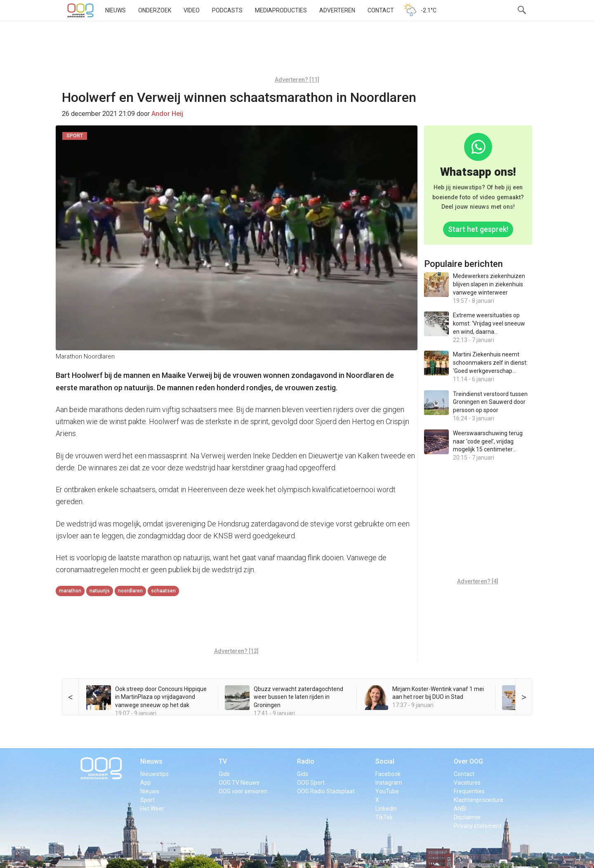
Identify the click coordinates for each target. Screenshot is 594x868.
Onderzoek (155, 10)
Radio (306, 761)
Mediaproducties (281, 10)
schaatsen (163, 591)
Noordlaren (130, 591)
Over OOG (468, 761)
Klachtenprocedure (478, 800)
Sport (147, 800)
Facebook (388, 774)
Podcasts (227, 10)
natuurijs (100, 591)
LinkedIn (386, 809)
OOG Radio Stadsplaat (326, 791)
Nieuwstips (154, 774)
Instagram (389, 783)
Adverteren (337, 10)
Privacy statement (478, 826)
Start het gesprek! (478, 229)
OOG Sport (311, 783)
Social (385, 761)
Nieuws (115, 10)
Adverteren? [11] (297, 80)
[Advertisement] (297, 52)
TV (223, 761)
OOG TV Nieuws (239, 783)
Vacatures (467, 783)
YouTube (387, 791)
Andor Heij (167, 114)
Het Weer (152, 809)
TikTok (384, 817)
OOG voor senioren (243, 791)
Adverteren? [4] (478, 581)
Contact (381, 10)
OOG (80, 10)
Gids (224, 774)
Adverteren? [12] (236, 651)
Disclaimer (467, 817)
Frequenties (469, 791)
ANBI (460, 809)
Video (192, 10)
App (146, 783)
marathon (70, 591)
